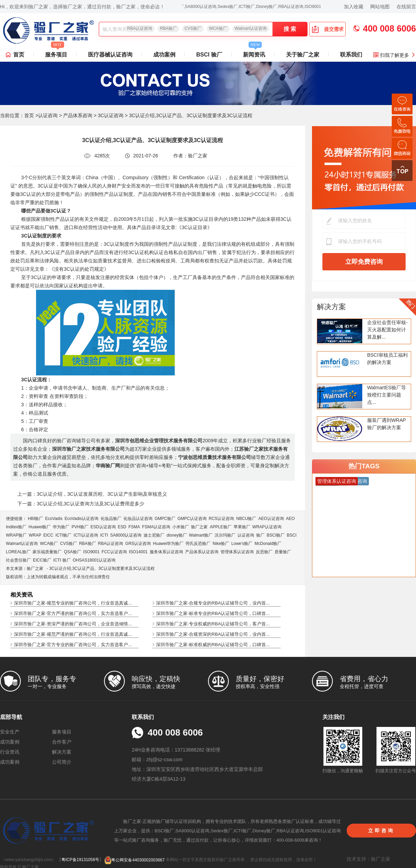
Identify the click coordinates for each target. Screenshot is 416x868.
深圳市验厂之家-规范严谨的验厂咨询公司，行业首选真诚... (73, 634)
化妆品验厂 (111, 519)
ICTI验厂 (64, 535)
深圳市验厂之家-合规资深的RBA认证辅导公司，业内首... (213, 634)
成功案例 (164, 55)
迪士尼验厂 (154, 535)
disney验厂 (177, 535)
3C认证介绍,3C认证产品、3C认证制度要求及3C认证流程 (102, 568)
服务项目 (56, 53)
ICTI (104, 535)
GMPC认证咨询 (192, 519)
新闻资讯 (254, 53)
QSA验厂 (72, 552)
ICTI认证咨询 (86, 535)
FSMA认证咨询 (156, 527)
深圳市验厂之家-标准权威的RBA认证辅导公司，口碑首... (213, 645)
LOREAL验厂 (18, 552)
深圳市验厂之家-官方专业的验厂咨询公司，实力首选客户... (73, 645)
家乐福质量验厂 (47, 552)
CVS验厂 (193, 28)
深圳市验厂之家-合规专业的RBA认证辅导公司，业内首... (213, 603)
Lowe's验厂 (242, 544)
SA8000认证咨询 (126, 535)
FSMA (134, 527)
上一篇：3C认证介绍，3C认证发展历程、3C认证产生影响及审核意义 (92, 494)
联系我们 (351, 55)
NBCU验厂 (246, 519)
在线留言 (406, 7)
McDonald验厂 (268, 544)
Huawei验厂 (40, 527)
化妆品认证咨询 (138, 519)
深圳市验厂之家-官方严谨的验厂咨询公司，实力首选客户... (73, 613)
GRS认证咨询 (138, 544)
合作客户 (62, 742)
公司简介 (62, 762)
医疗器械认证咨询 (110, 55)
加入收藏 (354, 7)
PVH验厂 (80, 527)
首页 (19, 55)
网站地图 (380, 7)
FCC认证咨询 (114, 552)
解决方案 (331, 307)
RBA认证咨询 (140, 28)
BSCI (292, 535)
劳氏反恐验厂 (198, 544)
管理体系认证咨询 (237, 552)
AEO (290, 519)
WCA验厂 (218, 28)
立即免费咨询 (364, 262)
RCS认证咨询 (221, 519)
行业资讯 (10, 752)
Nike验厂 (221, 544)
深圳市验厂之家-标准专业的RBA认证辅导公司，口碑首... (213, 613)
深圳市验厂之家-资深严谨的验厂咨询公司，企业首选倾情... (73, 624)
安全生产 (10, 732)
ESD (122, 527)
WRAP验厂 (16, 535)
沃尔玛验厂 (225, 535)
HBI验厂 (35, 519)
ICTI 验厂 (62, 560)
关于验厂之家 (303, 55)
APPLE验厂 (221, 527)
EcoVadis (54, 519)
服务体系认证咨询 (166, 552)
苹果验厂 (242, 527)
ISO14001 (138, 552)
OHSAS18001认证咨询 (94, 560)
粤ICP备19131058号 (80, 860)
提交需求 (328, 29)
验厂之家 (199, 527)
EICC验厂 (42, 560)
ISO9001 (91, 552)
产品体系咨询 (78, 115)
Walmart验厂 (201, 535)
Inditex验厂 (16, 527)
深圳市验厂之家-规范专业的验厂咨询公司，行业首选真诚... (73, 603)
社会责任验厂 (18, 560)
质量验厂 (283, 552)
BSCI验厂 (276, 535)
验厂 (260, 535)
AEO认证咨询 (271, 519)
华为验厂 (61, 527)
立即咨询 (381, 831)
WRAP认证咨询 (267, 527)
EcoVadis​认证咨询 (81, 519)
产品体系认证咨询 (202, 552)
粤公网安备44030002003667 (134, 860)
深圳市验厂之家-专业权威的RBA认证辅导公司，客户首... (213, 624)
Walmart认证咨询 (251, 28)
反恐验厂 (264, 552)
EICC (48, 535)
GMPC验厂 (165, 519)
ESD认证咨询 (103, 527)
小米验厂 (181, 527)
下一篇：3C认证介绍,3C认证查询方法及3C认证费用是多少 (81, 504)
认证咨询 (48, 115)
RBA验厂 (168, 28)
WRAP (35, 535)
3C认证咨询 (111, 115)
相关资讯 (21, 595)
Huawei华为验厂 (168, 544)
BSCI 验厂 (209, 55)
